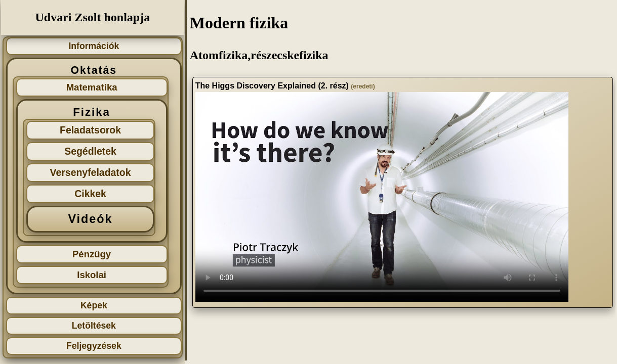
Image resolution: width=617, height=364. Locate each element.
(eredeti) (363, 86)
